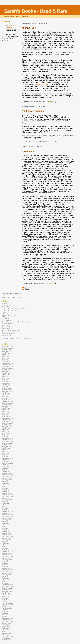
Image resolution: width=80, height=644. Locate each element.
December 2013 (7, 496)
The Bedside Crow (8, 329)
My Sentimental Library (10, 315)
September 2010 (8, 438)
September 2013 (8, 491)
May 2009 (5, 411)
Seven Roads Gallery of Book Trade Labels (16, 322)
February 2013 (7, 480)
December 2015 (7, 536)
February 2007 (7, 371)
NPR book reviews (8, 317)
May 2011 (5, 451)
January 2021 (7, 623)
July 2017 (5, 565)
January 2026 (7, 640)
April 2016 (5, 543)
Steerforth (5, 325)
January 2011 (7, 445)
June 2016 (5, 546)
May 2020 (5, 613)
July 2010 (5, 435)
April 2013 (5, 483)
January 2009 (7, 405)
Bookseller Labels (8, 305)
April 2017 (5, 561)
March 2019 (6, 593)
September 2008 (8, 401)
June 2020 (5, 615)
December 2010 (7, 443)
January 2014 (7, 498)
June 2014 (5, 506)
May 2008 (5, 395)
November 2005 (7, 346)
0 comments (50, 142)
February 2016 (7, 540)
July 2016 (5, 548)
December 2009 (7, 423)
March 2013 (6, 481)
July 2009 (5, 415)
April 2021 (5, 628)
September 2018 (8, 585)
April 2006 (5, 355)
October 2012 (7, 473)
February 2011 (7, 446)
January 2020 (7, 606)
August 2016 (6, 550)
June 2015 (5, 526)
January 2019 (7, 590)
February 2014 (7, 500)
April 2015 (5, 523)
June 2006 (5, 358)
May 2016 (5, 545)
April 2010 (5, 430)
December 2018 (7, 588)
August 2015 (6, 530)
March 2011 (6, 448)
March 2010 (6, 428)
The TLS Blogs (7, 335)
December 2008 (7, 403)
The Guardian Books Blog (11, 330)
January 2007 (7, 370)
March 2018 (6, 576)
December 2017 (7, 571)
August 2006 (6, 361)
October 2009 (7, 420)
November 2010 (7, 441)
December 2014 (7, 516)
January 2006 (7, 350)
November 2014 (7, 515)
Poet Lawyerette (7, 320)
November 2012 (7, 475)
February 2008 (7, 391)
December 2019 (7, 605)
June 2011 (5, 453)
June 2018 (5, 581)
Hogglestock (6, 312)
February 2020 (7, 608)
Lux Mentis (6, 314)
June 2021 (5, 631)
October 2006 (7, 365)
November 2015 (7, 535)
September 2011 (8, 458)
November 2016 (7, 555)
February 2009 (7, 406)
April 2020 (5, 611)
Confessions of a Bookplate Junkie (14, 309)
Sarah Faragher (11, 26)
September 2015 (8, 531)
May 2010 (5, 431)
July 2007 (5, 380)
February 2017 (7, 560)
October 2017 (7, 568)
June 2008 (5, 396)
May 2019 (5, 595)
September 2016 (8, 551)
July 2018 (5, 583)
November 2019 (7, 603)
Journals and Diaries (43, 85)
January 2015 (7, 518)
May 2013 (5, 485)
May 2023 (5, 635)
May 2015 (5, 525)
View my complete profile (11, 297)
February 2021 (7, 625)
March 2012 (6, 465)
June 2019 (5, 596)
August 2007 (6, 381)
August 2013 (6, 490)
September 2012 (8, 471)
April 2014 (5, 503)
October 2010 (7, 440)
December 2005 (7, 348)
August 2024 (6, 638)
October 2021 (7, 633)
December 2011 (7, 463)
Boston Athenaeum (8, 307)
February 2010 (7, 426)
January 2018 (7, 573)
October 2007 (7, 385)
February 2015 (7, 520)
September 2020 (8, 618)
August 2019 (6, 600)
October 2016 (7, 553)
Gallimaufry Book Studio (10, 310)
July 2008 (5, 398)
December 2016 (7, 556)
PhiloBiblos (6, 319)
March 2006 (6, 353)
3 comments (49, 102)
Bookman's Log (7, 304)
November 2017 (7, 570)
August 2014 (6, 510)
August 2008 (6, 400)
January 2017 (7, 558)
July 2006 (5, 360)
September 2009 (8, 418)
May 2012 (5, 468)
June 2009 (5, 413)
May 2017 (5, 563)
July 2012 (5, 470)
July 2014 (5, 508)
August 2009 (6, 416)
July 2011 (5, 455)
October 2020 (7, 620)
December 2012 (7, 476)
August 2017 (6, 566)
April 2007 (5, 375)
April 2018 (5, 578)
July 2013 (5, 488)
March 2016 (6, 541)
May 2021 (5, 630)
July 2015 (5, 528)
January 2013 (7, 478)
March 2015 (6, 521)
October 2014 (7, 513)
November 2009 (7, 421)
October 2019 (7, 601)
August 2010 (6, 436)
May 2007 (5, 376)
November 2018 (7, 586)
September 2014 (8, 511)
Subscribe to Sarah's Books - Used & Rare (17, 339)
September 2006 (8, 363)
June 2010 (5, 433)
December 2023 (7, 636)
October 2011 (7, 460)
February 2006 (7, 351)
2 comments (49, 283)
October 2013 (7, 493)
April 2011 (5, 450)
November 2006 (7, 366)
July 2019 (5, 598)
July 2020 (5, 616)
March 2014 (6, 501)
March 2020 (6, 610)
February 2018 (7, 575)
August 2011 (6, 456)
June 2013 (5, 486)
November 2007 (7, 386)
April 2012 (5, 466)
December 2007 (7, 388)
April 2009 (5, 410)
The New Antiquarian (9, 334)
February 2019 (7, 591)
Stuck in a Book (7, 327)
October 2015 (7, 533)
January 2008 (7, 390)
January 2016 (7, 538)
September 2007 (8, 383)
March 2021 (6, 626)
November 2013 (7, 495)
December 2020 (7, 621)
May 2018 (5, 580)
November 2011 (7, 461)
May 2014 (5, 505)
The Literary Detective (9, 332)
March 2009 (6, 408)
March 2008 (6, 393)
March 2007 (6, 373)
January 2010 (7, 425)
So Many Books (7, 324)
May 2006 (5, 356)
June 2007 (5, 378)
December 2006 (7, 368)
